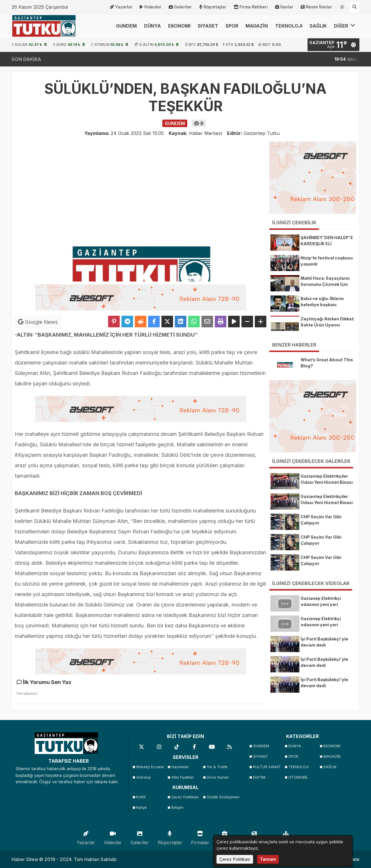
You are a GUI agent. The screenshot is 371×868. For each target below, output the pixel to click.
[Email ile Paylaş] (207, 322)
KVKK (141, 797)
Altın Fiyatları (183, 777)
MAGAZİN (257, 26)
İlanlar (284, 7)
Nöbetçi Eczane (150, 767)
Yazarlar (121, 7)
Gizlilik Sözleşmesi (222, 797)
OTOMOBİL (298, 777)
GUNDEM (126, 26)
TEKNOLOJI (289, 26)
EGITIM (259, 777)
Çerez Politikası (185, 797)
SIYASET (208, 26)
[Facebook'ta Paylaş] (154, 322)
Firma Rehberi (251, 7)
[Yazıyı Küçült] (247, 322)
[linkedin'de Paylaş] (181, 322)
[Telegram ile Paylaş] (127, 322)
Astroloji (143, 777)
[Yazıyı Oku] (234, 322)
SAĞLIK (318, 26)
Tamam (268, 859)
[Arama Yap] (354, 7)
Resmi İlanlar (316, 7)
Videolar (151, 7)
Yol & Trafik (217, 767)
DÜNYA (152, 26)
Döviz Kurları (218, 777)
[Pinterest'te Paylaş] (114, 322)
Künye (142, 807)
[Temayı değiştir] (342, 6)
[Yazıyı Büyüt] (261, 322)
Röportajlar (213, 7)
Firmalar (200, 837)
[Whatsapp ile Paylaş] (194, 322)
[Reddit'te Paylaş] (141, 322)
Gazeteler (180, 767)
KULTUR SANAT (267, 767)
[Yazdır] (221, 322)
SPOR (232, 26)
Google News (38, 322)
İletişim (177, 807)
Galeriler (180, 7)
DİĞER (345, 26)
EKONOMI (179, 26)
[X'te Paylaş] (167, 322)
